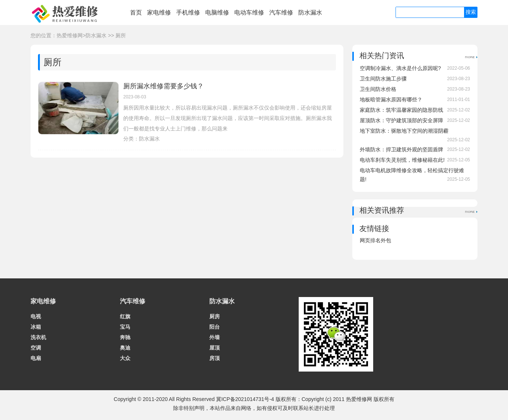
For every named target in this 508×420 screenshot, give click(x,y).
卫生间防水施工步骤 (383, 79)
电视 (36, 316)
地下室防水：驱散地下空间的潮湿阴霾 (404, 131)
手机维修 (188, 12)
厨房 (215, 316)
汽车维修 (281, 12)
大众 (125, 358)
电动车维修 (249, 12)
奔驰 (125, 337)
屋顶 (215, 348)
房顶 (215, 358)
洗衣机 (38, 337)
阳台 (215, 327)
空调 (36, 348)
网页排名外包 (375, 240)
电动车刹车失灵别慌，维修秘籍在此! (402, 160)
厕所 (121, 35)
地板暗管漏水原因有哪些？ (391, 100)
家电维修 (159, 12)
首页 (136, 12)
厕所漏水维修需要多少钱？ (163, 86)
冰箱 (36, 327)
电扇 (36, 358)
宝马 (125, 327)
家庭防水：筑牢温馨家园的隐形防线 (401, 110)
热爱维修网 (70, 35)
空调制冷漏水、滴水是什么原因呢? (400, 68)
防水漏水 (310, 12)
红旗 (125, 316)
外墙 (215, 337)
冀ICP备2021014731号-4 (245, 399)
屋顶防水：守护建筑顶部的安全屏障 (401, 120)
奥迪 (125, 348)
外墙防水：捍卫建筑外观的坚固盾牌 (401, 149)
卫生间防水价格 (378, 89)
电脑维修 (217, 12)
